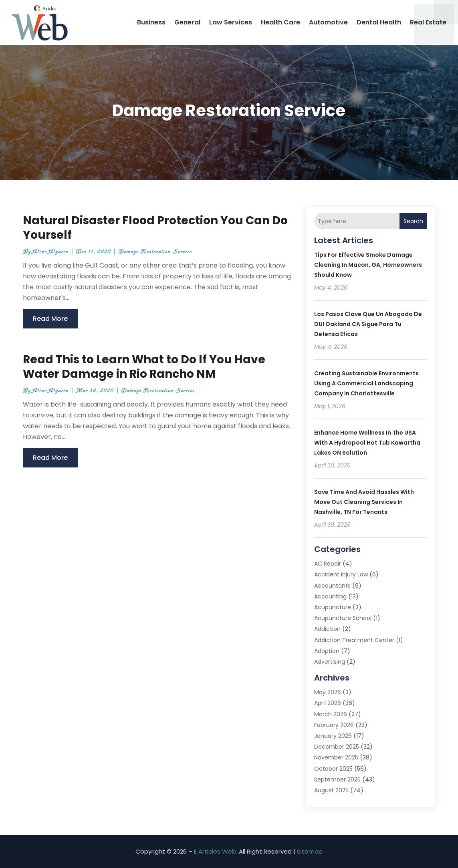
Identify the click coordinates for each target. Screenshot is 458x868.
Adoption (327, 651)
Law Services (231, 22)
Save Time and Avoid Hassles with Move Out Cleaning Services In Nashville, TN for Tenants (364, 502)
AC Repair (328, 564)
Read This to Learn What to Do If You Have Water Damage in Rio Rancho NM (144, 367)
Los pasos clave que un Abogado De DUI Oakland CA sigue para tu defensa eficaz (368, 324)
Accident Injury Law (341, 574)
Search (413, 221)
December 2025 (337, 747)
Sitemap (310, 851)
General (187, 22)
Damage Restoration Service (155, 252)
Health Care (280, 22)
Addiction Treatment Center (354, 640)
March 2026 (331, 714)
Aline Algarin (51, 252)
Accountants (332, 586)
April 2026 (328, 703)
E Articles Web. (216, 851)
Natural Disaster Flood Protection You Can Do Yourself (155, 228)
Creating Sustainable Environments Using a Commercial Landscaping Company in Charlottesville (366, 383)
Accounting (330, 596)
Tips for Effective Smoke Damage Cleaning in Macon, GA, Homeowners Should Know (368, 265)
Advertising (330, 662)
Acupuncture (333, 607)
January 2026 (333, 736)
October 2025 (333, 769)
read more (50, 319)
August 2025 (331, 790)
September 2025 (337, 779)
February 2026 (334, 725)
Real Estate (428, 22)
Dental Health (379, 22)
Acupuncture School (343, 618)
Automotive (328, 22)
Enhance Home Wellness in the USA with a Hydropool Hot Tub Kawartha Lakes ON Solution (367, 443)
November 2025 (336, 757)
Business (151, 22)
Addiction (327, 629)
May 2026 (328, 692)
